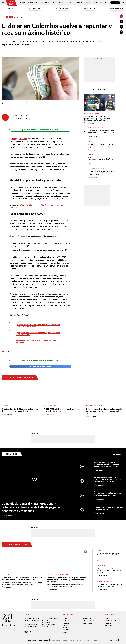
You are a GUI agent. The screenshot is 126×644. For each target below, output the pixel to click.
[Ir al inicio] (11, 3)
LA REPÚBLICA (87, 619)
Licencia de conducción (96, 168)
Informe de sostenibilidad (46, 622)
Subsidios (91, 155)
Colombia (22, 3)
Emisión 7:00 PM (89, 9)
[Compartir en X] (121, 27)
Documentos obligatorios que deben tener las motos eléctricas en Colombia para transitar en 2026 (101, 173)
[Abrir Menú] (3, 3)
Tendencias (79, 3)
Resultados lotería (51, 406)
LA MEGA (66, 632)
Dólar (10, 352)
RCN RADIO (66, 623)
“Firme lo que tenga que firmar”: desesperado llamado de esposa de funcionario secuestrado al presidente (107, 465)
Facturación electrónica (50, 619)
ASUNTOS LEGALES (88, 621)
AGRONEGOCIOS (87, 623)
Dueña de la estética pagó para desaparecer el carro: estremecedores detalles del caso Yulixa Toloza (97, 118)
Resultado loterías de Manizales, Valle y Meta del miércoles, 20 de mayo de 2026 (20, 410)
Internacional (32, 3)
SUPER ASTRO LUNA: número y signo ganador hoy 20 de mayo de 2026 (62, 410)
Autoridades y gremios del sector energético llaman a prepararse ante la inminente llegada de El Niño (107, 479)
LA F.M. (65, 625)
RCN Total (66, 621)
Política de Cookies (76, 640)
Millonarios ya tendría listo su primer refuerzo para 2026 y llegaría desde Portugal (109, 571)
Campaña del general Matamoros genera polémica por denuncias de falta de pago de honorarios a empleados (31, 507)
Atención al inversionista (28, 632)
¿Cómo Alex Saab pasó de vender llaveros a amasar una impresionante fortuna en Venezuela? (22, 579)
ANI (89, 141)
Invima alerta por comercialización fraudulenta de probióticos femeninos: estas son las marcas (110, 555)
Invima (99, 550)
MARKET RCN (109, 625)
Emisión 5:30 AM (35, 9)
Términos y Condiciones (91, 640)
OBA (43, 629)
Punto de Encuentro (100, 3)
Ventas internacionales (49, 625)
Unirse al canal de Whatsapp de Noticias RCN (40, 130)
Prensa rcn (27, 629)
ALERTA (65, 628)
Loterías (5, 406)
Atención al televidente (31, 621)
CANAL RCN (115, 3)
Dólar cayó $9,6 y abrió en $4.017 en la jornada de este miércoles (36, 206)
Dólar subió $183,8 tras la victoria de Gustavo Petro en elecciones (37, 341)
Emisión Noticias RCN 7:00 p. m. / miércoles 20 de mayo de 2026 (109, 508)
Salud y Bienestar (57, 3)
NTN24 (65, 619)
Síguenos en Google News (40, 367)
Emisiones (8, 9)
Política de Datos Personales (59, 640)
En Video (12, 454)
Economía (69, 3)
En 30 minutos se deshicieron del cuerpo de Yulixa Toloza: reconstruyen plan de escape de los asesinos (101, 132)
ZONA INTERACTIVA (110, 621)
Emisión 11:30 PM (117, 9)
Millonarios (101, 566)
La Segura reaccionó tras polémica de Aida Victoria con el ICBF (110, 585)
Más (118, 454)
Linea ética (45, 627)
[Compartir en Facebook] (121, 21)
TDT (74, 619)
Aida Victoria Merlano (105, 582)
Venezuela (5, 574)
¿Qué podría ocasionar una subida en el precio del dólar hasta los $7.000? (38, 334)
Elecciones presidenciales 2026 (58, 574)
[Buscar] (123, 3)
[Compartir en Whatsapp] (121, 32)
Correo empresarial (30, 627)
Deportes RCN (44, 3)
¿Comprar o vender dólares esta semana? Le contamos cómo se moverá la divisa (38, 326)
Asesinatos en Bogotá (91, 113)
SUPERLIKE (108, 623)
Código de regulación (31, 625)
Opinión (88, 3)
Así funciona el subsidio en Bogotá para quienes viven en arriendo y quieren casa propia (100, 159)
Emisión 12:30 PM (62, 9)
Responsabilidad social (31, 619)
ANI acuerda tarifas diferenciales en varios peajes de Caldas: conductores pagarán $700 (101, 146)
